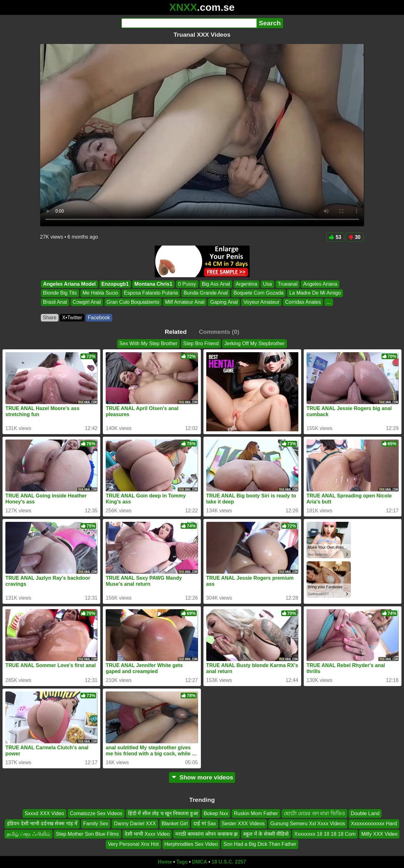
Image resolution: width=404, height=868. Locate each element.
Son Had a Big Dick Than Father (260, 844)
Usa (267, 284)
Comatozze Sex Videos (96, 813)
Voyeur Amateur (261, 302)
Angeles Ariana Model (69, 284)
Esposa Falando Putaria (151, 293)
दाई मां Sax (205, 824)
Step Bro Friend (201, 343)
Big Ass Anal (216, 284)
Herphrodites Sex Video (191, 844)
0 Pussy (187, 284)
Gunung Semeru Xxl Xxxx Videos (308, 824)
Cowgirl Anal (87, 302)
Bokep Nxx (216, 813)
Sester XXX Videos (243, 824)
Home (165, 862)
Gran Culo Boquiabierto (133, 302)
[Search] (189, 23)
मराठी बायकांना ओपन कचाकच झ (206, 834)
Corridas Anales (303, 302)
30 (354, 237)
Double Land (365, 813)
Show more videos (202, 777)
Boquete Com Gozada (258, 293)
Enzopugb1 (115, 284)
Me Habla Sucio (100, 293)
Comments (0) (219, 332)
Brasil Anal (55, 302)
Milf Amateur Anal (185, 302)
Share (50, 318)
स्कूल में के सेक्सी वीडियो (266, 834)
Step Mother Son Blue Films (87, 834)
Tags (182, 862)
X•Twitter (72, 318)
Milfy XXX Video (379, 834)
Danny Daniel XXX (135, 824)
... (329, 302)
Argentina (246, 284)
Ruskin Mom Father (256, 813)
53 (335, 237)
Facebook (99, 318)
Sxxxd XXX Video (44, 813)
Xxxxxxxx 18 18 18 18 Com (325, 834)
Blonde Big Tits (60, 293)
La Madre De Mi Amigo (315, 293)
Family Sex (96, 824)
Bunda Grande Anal (206, 293)
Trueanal (287, 284)
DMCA (200, 862)
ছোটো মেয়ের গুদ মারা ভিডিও (314, 813)
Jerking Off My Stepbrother (255, 343)
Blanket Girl (175, 824)
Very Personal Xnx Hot (133, 844)
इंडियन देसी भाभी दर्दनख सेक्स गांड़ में (42, 824)
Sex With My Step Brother (148, 343)
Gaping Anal (224, 302)
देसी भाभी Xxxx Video (147, 834)
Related (176, 332)
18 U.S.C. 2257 (229, 862)
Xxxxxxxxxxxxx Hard (374, 824)
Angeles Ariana (320, 284)
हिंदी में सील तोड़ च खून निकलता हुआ (163, 813)
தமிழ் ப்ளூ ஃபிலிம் (28, 834)
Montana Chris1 (153, 284)
